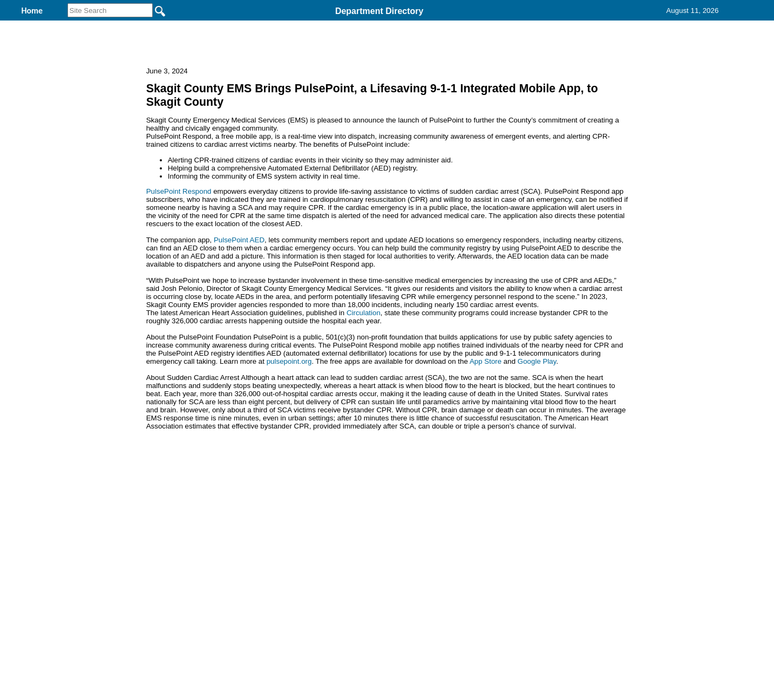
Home (282, 569)
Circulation (364, 383)
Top (208, 569)
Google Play (537, 431)
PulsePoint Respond (179, 261)
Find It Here (404, 26)
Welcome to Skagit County (295, 26)
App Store (486, 431)
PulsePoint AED (239, 310)
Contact (539, 26)
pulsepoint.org (289, 431)
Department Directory (379, 11)
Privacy (383, 569)
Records (475, 26)
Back (240, 569)
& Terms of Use (422, 569)
